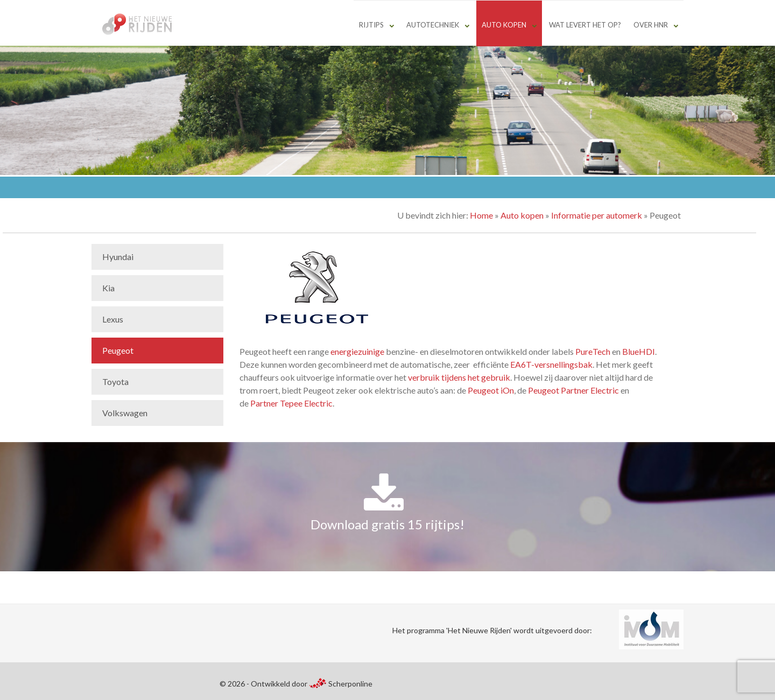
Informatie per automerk (597, 215)
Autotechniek (433, 25)
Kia (108, 288)
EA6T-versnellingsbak (551, 364)
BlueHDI (639, 351)
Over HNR (651, 25)
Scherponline (341, 684)
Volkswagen (125, 413)
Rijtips (371, 25)
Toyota (115, 381)
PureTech (593, 351)
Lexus (113, 319)
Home (481, 215)
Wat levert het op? (585, 25)
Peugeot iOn (491, 390)
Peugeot (118, 350)
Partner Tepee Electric (291, 403)
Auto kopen (504, 25)
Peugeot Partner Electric (573, 390)
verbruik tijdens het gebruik (459, 377)
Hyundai (118, 257)
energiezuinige (357, 351)
